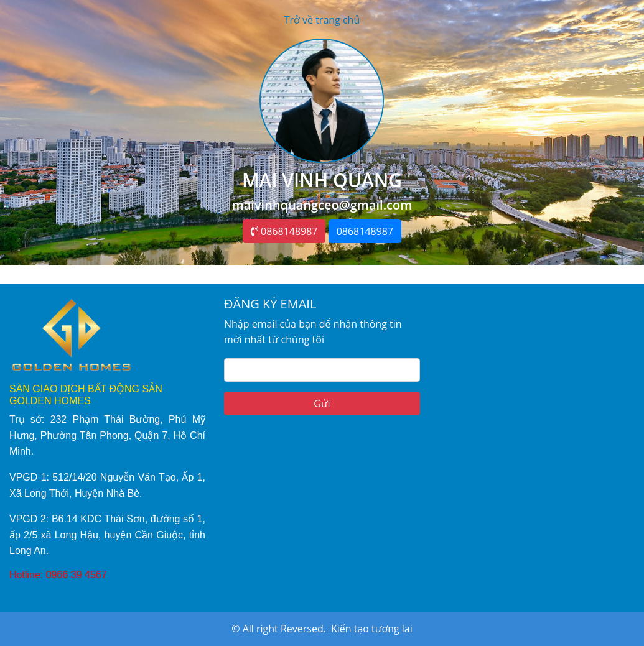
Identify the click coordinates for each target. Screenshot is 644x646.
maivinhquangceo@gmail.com (322, 205)
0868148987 (284, 231)
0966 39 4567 (77, 575)
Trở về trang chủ (322, 20)
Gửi (322, 404)
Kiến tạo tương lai (372, 629)
